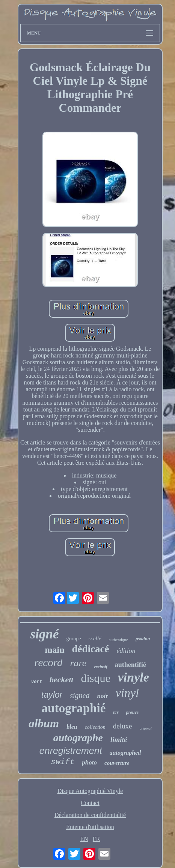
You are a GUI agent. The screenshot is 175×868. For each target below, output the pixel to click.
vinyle (134, 677)
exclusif (100, 667)
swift (63, 762)
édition (126, 651)
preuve (132, 712)
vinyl (127, 693)
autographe (78, 738)
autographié (74, 708)
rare (78, 663)
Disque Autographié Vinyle (90, 791)
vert (37, 682)
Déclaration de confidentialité (90, 815)
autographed (125, 753)
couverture (117, 763)
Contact (90, 803)
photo (89, 762)
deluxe (123, 726)
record (48, 662)
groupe (74, 639)
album (44, 723)
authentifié (130, 665)
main (54, 650)
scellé (95, 638)
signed (80, 695)
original (146, 728)
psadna (143, 639)
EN (84, 839)
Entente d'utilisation (90, 827)
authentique (118, 640)
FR (97, 839)
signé (45, 634)
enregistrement (71, 751)
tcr (116, 712)
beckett (62, 680)
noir (102, 696)
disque (95, 678)
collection (95, 727)
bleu (72, 727)
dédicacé (91, 649)
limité (119, 740)
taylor (52, 695)
